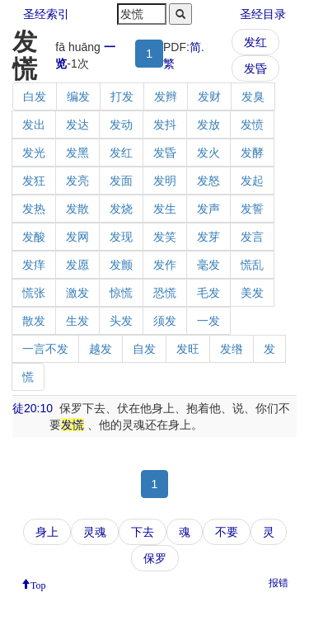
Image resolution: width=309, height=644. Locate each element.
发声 (208, 209)
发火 (208, 153)
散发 (34, 321)
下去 (143, 532)
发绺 (232, 349)
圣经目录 (263, 14)
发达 (77, 125)
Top (38, 584)
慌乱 (252, 265)
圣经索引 (46, 14)
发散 (77, 209)
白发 (35, 96)
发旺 (188, 349)
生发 (77, 321)
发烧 (121, 209)
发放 (208, 125)
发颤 (121, 265)
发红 (255, 42)
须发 (165, 321)
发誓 (252, 209)
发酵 (252, 153)
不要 (227, 532)
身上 (47, 532)
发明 (165, 181)
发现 (121, 237)
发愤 (252, 125)
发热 (34, 209)
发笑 (165, 237)
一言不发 (45, 349)
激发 (77, 293)
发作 (165, 265)
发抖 (165, 125)
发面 (121, 181)
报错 (279, 583)
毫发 (208, 265)
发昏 (255, 68)
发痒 (34, 265)
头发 (121, 321)
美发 (252, 293)
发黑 (77, 153)
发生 (165, 209)
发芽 (208, 237)
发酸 (34, 237)
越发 (101, 349)
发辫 (166, 96)
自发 (144, 349)
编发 (78, 96)
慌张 (34, 293)
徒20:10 (33, 408)
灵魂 (95, 532)
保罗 (155, 558)
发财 (209, 96)
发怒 (208, 181)
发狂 (34, 181)
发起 (252, 181)
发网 (77, 237)
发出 (34, 125)
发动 (121, 125)
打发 (122, 96)
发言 (252, 237)
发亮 (77, 181)
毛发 (208, 293)
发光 (34, 153)
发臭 (253, 96)
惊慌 (121, 293)
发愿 (77, 265)
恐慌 (165, 293)
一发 (208, 321)
